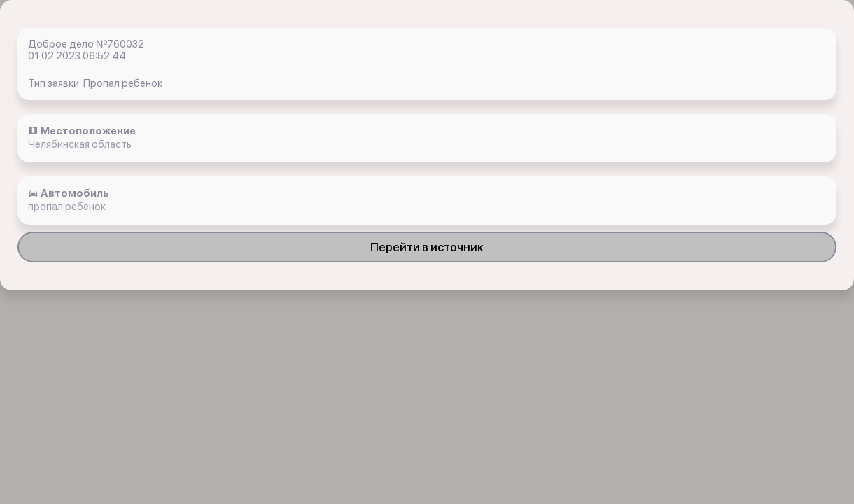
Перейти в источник (427, 247)
